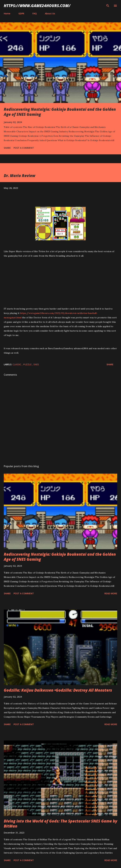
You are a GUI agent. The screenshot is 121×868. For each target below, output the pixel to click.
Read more (111, 593)
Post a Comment (24, 148)
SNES (36, 364)
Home (7, 13)
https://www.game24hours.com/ (37, 6)
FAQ (35, 13)
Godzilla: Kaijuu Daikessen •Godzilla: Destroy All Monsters (58, 690)
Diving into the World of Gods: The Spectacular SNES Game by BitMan (60, 824)
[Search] (108, 6)
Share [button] (7, 148)
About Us (50, 13)
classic (17, 364)
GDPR (21, 13)
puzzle (28, 364)
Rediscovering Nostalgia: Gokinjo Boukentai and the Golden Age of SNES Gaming (60, 112)
